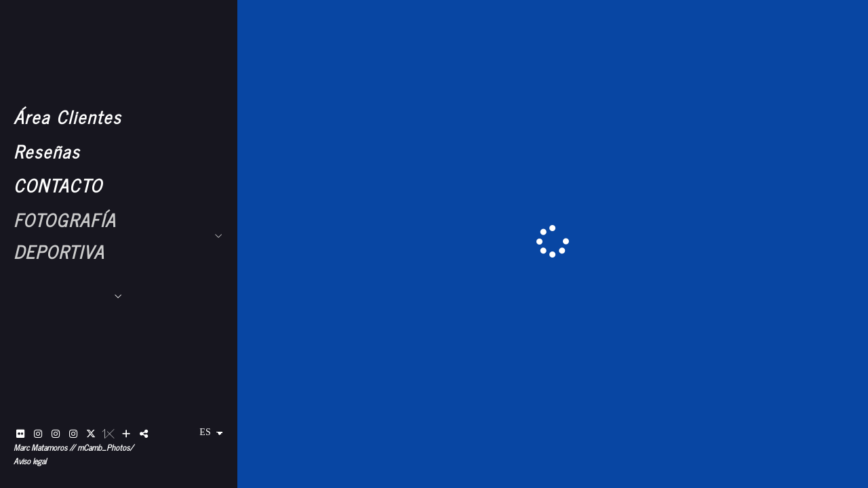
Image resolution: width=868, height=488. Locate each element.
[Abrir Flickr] (20, 434)
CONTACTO (58, 185)
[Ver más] (126, 434)
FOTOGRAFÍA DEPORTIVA (65, 235)
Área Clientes (67, 116)
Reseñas (47, 151)
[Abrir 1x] (108, 434)
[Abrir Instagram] (38, 434)
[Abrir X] (91, 434)
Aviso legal (30, 461)
